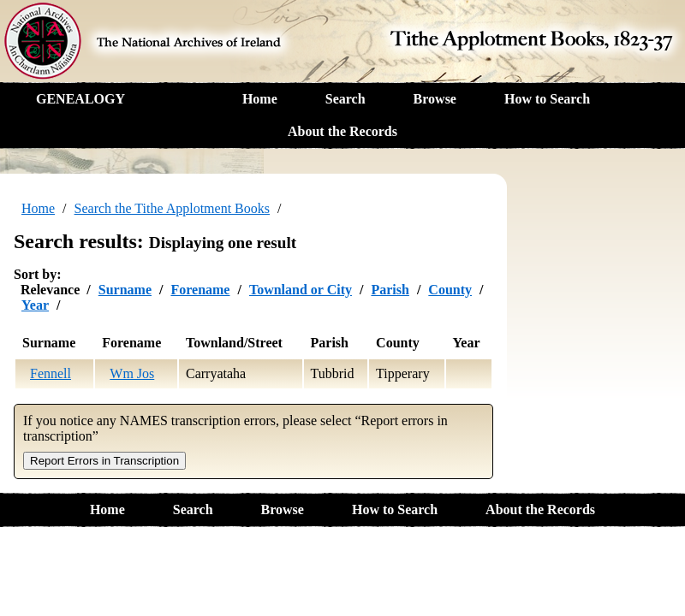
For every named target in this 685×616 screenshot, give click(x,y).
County (450, 290)
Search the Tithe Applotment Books (172, 208)
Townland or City (301, 290)
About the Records (342, 131)
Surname (125, 290)
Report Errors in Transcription (104, 461)
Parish (390, 290)
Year (35, 305)
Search (345, 99)
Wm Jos (132, 373)
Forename (200, 290)
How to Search (547, 99)
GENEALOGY (80, 99)
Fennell (51, 373)
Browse (435, 99)
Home (260, 99)
